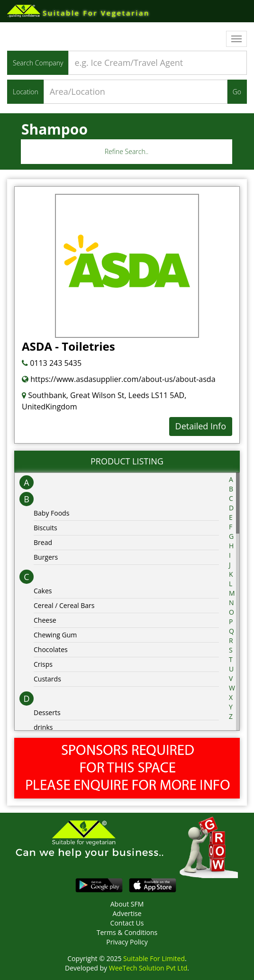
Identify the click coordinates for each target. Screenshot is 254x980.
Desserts (47, 712)
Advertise (127, 913)
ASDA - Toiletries (68, 346)
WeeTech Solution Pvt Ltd (148, 968)
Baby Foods (51, 513)
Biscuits (45, 528)
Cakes (43, 591)
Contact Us (127, 923)
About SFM (127, 904)
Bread (43, 542)
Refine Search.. (127, 151)
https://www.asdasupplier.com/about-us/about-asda (119, 379)
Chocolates (51, 649)
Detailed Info (201, 426)
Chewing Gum (55, 635)
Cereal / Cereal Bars (64, 605)
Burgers (46, 557)
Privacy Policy (127, 942)
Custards (47, 679)
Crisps (43, 664)
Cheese (45, 620)
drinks (43, 727)
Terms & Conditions (127, 932)
